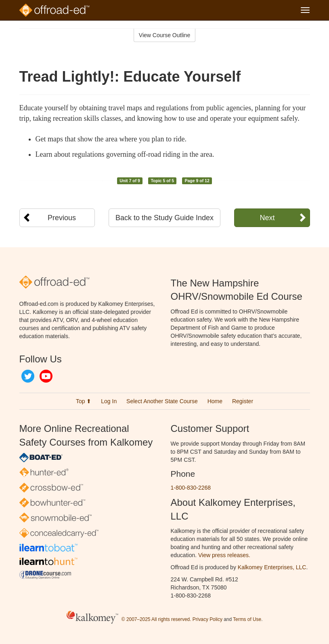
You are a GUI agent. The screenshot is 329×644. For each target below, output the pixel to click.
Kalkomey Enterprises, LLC (272, 567)
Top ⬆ (84, 401)
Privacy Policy (207, 620)
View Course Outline (164, 35)
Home (215, 401)
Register (243, 401)
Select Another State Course (162, 401)
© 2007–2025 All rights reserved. (156, 620)
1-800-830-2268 (191, 488)
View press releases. (224, 555)
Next (267, 218)
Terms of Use (247, 620)
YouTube (46, 376)
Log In (109, 401)
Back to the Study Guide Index (164, 218)
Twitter (28, 376)
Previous (62, 218)
